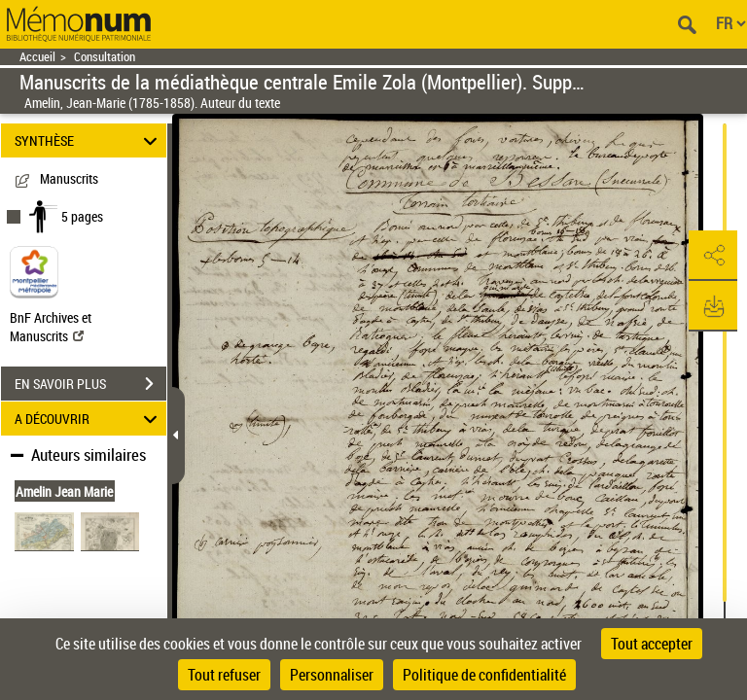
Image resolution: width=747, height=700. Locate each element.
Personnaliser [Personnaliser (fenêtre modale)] (332, 675)
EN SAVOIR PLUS (90, 384)
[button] (713, 256)
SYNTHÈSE (89, 140)
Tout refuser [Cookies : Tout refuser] (224, 675)
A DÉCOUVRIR (89, 419)
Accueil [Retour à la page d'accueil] (37, 57)
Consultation (105, 57)
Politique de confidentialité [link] (484, 675)
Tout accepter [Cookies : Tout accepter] (652, 644)
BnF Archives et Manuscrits (51, 327)
